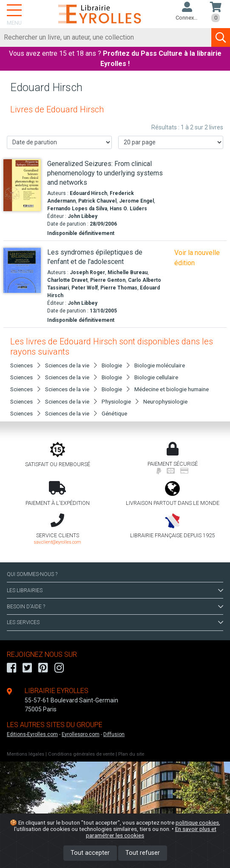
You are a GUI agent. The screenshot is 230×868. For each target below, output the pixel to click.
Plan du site (131, 754)
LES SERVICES (115, 622)
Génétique (114, 413)
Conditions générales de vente (81, 754)
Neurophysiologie (165, 401)
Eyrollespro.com (81, 734)
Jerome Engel (136, 201)
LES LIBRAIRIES (115, 590)
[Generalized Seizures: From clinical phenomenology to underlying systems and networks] (22, 185)
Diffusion (114, 734)
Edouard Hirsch (88, 193)
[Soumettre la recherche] (221, 37)
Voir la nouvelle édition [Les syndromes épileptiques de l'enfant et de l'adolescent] (197, 258)
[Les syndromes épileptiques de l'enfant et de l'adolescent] (22, 270)
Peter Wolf (85, 288)
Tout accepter (90, 853)
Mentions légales (26, 754)
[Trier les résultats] (59, 142)
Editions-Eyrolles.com (32, 734)
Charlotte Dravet (67, 280)
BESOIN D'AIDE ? (115, 607)
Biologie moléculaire (160, 365)
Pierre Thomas (119, 288)
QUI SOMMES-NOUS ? (32, 574)
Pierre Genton (108, 280)
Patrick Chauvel (97, 201)
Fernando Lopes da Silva (77, 209)
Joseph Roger (87, 272)
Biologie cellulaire (156, 377)
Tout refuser (143, 853)
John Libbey (82, 216)
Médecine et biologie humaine (172, 389)
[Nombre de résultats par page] (171, 142)
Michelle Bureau (128, 272)
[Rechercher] (106, 37)
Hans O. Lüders (128, 209)
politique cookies (197, 822)
